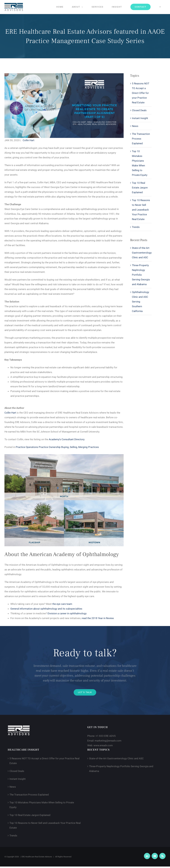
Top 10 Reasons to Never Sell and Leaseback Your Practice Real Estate (141, 210)
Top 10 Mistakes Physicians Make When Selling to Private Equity (140, 163)
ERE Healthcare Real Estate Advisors (37, 857)
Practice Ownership (50, 447)
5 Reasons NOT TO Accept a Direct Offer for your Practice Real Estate (141, 93)
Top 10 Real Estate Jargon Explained (140, 188)
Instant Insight (140, 118)
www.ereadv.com (103, 745)
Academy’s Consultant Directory (67, 439)
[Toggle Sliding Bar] (160, 7)
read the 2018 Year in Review (98, 618)
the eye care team (62, 604)
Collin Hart (29, 140)
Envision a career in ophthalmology (67, 613)
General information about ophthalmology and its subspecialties (46, 609)
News (135, 126)
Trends (136, 227)
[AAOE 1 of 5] (64, 74)
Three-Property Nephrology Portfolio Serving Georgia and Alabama (141, 275)
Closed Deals (139, 110)
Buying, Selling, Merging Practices (80, 447)
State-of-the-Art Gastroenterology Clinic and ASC (142, 253)
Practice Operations (27, 447)
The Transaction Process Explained (141, 139)
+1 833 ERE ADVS (106, 736)
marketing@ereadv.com (108, 741)
